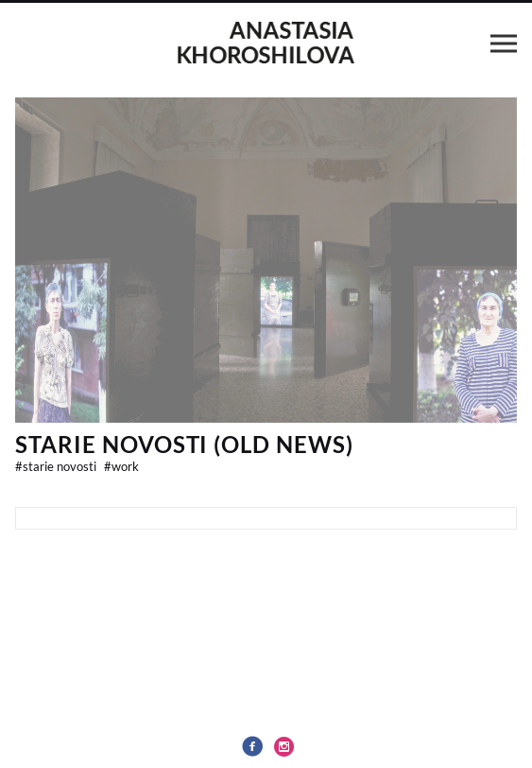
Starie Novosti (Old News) (184, 444)
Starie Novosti (57, 466)
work (121, 466)
